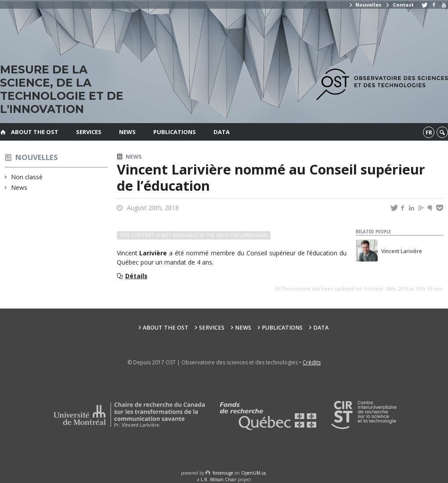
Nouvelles (365, 5)
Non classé (27, 177)
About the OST (35, 132)
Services (89, 132)
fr (429, 132)
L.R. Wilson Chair (219, 479)
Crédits (312, 362)
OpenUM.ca (253, 473)
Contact (399, 5)
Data (222, 132)
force (223, 473)
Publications (175, 132)
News (127, 132)
